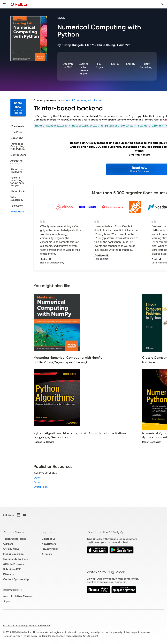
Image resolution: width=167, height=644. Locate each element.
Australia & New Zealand (18, 596)
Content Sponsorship (16, 579)
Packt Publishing (146, 65)
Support (48, 532)
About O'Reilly (14, 532)
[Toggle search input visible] (163, 4)
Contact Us (49, 539)
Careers (8, 544)
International (13, 590)
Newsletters (49, 544)
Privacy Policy (50, 549)
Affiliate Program (14, 564)
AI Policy (47, 554)
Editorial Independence (51, 636)
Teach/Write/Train (15, 539)
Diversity (8, 574)
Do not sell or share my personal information (27, 626)
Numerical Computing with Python (81, 100)
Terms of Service (12, 636)
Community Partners (16, 559)
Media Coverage (13, 554)
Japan (7, 601)
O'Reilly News (11, 549)
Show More (17, 212)
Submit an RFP (12, 569)
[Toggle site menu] (4, 4)
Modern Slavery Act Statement (82, 636)
